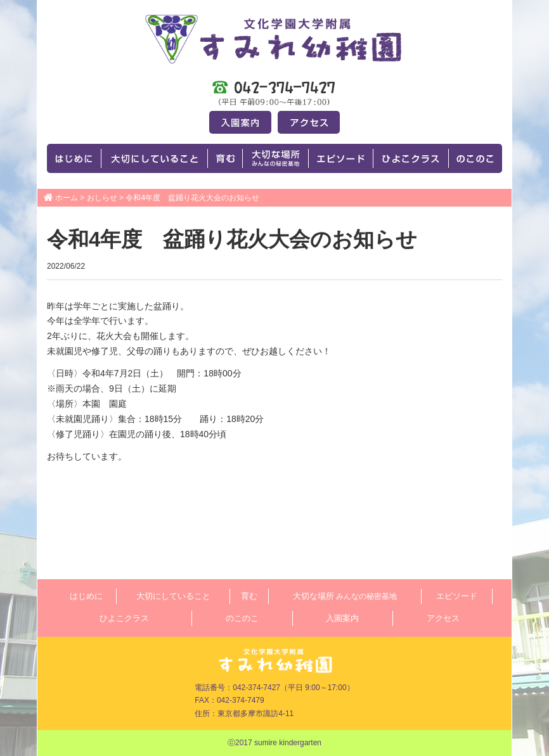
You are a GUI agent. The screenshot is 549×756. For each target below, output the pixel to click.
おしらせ (102, 198)
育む (249, 596)
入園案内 (342, 618)
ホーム (67, 198)
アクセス (443, 618)
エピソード (457, 596)
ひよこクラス (124, 618)
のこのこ (242, 618)
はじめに (86, 596)
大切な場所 (345, 596)
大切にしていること (173, 596)
